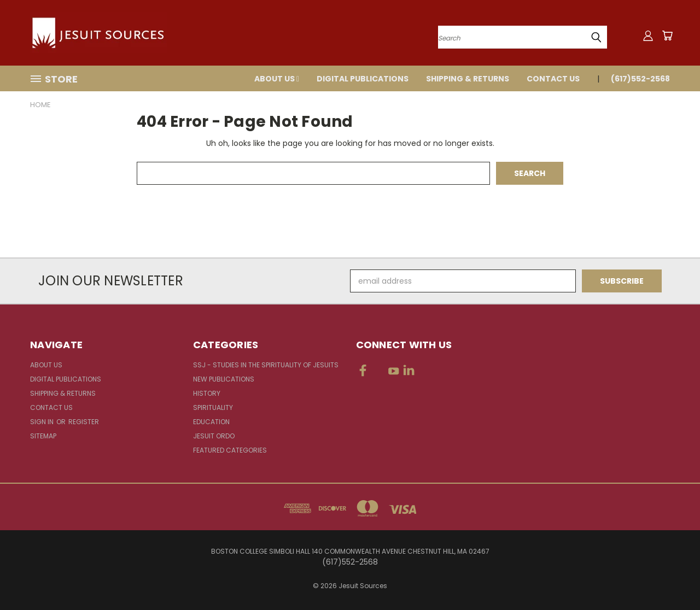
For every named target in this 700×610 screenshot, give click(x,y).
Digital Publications (363, 79)
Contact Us (553, 79)
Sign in (43, 422)
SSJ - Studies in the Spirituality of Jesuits (266, 365)
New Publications (224, 379)
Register (84, 422)
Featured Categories (230, 450)
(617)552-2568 (640, 79)
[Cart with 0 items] (667, 36)
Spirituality (213, 407)
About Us (277, 79)
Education (211, 422)
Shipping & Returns (468, 79)
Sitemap (43, 436)
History (207, 393)
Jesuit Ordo (214, 436)
